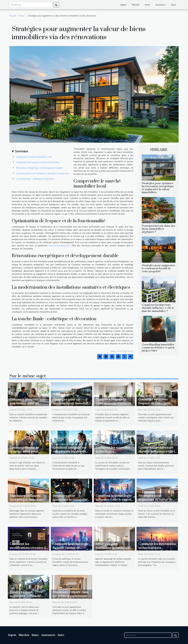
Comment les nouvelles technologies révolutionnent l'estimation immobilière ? (115, 454)
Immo (147, 5)
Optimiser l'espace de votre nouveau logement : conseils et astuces (114, 403)
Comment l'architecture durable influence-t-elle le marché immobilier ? (158, 308)
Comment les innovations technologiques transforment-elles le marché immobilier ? (157, 550)
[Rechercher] (31, 5)
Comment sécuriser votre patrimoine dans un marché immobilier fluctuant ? (28, 405)
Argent (123, 5)
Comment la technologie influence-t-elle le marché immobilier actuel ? (114, 500)
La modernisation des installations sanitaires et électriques (42, 173)
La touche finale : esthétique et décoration (35, 179)
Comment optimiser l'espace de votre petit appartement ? (154, 403)
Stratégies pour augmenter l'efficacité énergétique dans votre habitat (27, 598)
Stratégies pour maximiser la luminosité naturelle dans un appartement (113, 550)
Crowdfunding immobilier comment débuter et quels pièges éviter (158, 348)
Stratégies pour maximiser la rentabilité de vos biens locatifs (70, 500)
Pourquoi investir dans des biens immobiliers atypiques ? (158, 229)
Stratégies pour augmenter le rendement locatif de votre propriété (158, 268)
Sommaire (21, 151)
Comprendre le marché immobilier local (34, 157)
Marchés (136, 5)
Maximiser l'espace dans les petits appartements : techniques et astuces (71, 596)
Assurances (160, 5)
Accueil (13, 16)
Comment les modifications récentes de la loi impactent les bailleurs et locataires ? (29, 550)
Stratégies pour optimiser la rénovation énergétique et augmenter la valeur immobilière (158, 188)
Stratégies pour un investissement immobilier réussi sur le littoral (72, 403)
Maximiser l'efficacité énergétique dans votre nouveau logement (27, 500)
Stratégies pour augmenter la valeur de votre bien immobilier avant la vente (155, 502)
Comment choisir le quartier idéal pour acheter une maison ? (25, 452)
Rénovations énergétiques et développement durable (39, 168)
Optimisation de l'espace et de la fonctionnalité (38, 162)
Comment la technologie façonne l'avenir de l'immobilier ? (71, 548)
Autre (173, 5)
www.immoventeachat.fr (60, 245)
